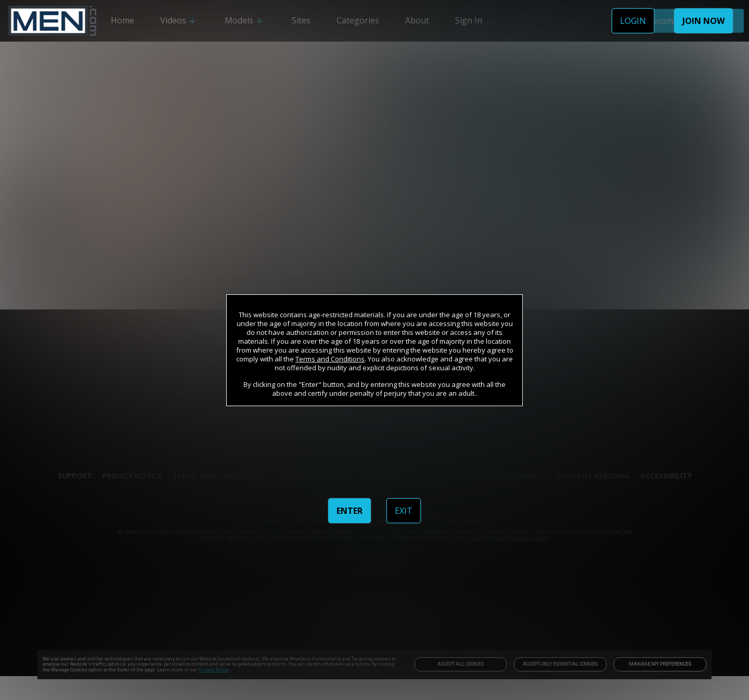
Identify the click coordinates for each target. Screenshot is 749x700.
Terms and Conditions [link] (330, 359)
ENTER (350, 511)
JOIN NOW (703, 21)
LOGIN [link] (633, 21)
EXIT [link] (404, 511)
